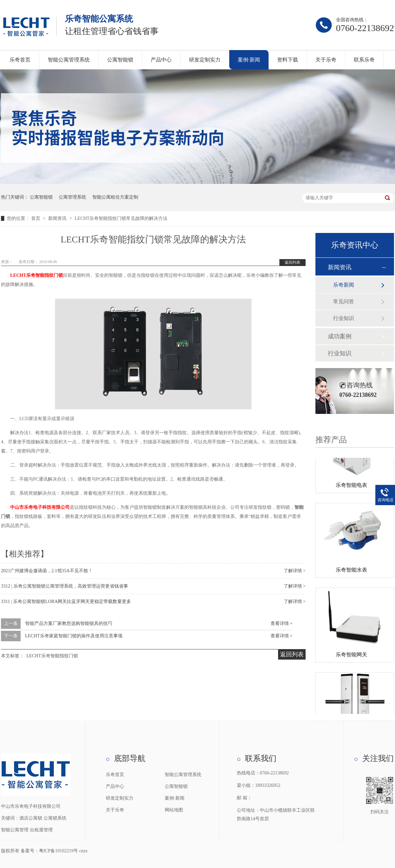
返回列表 (292, 262)
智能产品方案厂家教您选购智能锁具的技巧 (69, 623)
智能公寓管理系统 (69, 60)
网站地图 (174, 810)
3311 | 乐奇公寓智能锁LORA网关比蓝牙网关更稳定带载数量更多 (66, 602)
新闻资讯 (58, 218)
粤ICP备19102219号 (59, 851)
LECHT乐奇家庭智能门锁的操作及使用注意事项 (74, 636)
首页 (36, 218)
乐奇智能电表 (351, 486)
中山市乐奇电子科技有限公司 (40, 507)
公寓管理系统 (72, 197)
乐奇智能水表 (351, 571)
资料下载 (288, 60)
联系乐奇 (364, 60)
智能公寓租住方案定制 (115, 197)
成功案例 (340, 336)
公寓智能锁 (120, 60)
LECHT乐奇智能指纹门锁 (37, 275)
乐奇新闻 (344, 285)
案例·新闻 (249, 60)
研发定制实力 (205, 60)
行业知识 (344, 318)
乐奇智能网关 (351, 656)
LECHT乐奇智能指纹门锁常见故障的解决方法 (121, 218)
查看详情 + (282, 623)
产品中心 (161, 60)
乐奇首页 (20, 60)
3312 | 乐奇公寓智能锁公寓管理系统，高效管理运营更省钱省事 (65, 586)
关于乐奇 (326, 60)
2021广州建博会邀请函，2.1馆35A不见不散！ (47, 571)
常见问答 (344, 301)
